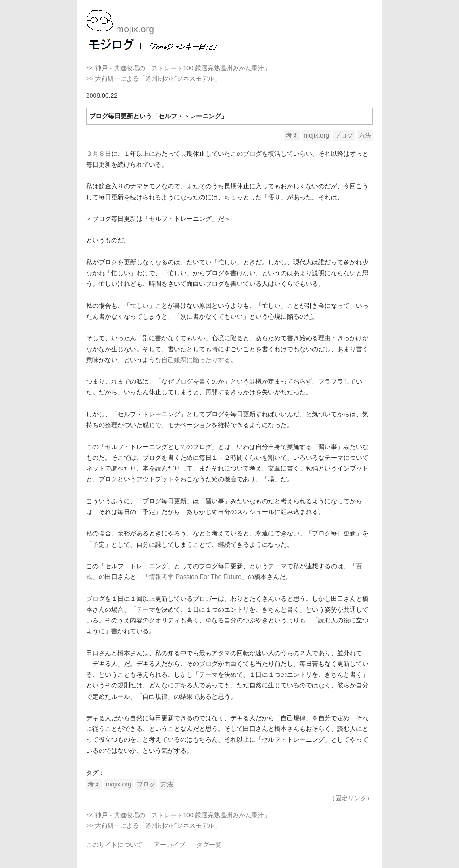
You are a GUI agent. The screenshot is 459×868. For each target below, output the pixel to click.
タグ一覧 (209, 845)
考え (292, 135)
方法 (365, 135)
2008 (93, 95)
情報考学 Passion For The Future (195, 577)
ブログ (344, 135)
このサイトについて (114, 845)
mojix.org (316, 135)
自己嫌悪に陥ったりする (196, 360)
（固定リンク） (351, 798)
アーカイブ (169, 845)
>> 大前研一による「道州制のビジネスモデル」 (153, 78)
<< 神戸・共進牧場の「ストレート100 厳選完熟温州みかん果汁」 (178, 68)
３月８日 (99, 154)
